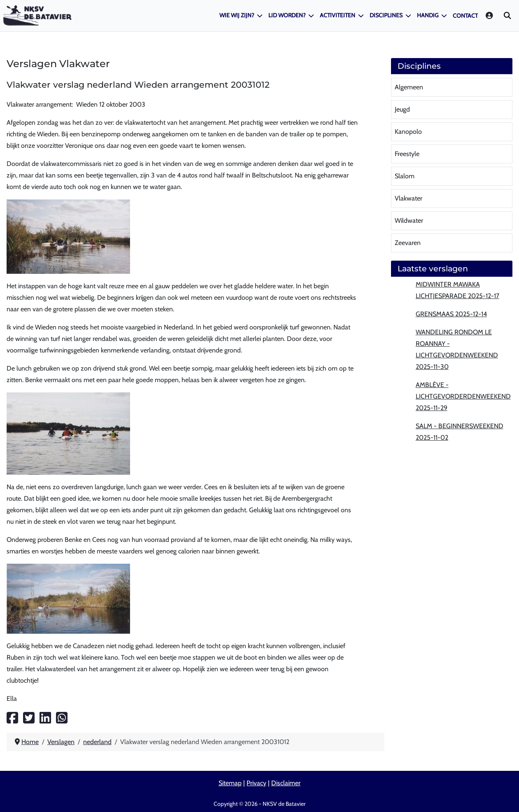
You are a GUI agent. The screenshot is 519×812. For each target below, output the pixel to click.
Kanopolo (408, 132)
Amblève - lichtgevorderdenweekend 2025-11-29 (463, 396)
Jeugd (402, 109)
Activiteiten (337, 15)
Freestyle (407, 154)
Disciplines (386, 15)
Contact (465, 16)
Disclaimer (286, 783)
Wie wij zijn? (237, 15)
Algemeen (409, 87)
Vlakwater (408, 198)
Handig (428, 15)
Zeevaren (408, 243)
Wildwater (409, 220)
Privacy (256, 783)
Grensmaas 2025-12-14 (451, 314)
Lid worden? (287, 15)
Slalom (405, 176)
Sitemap (230, 783)
